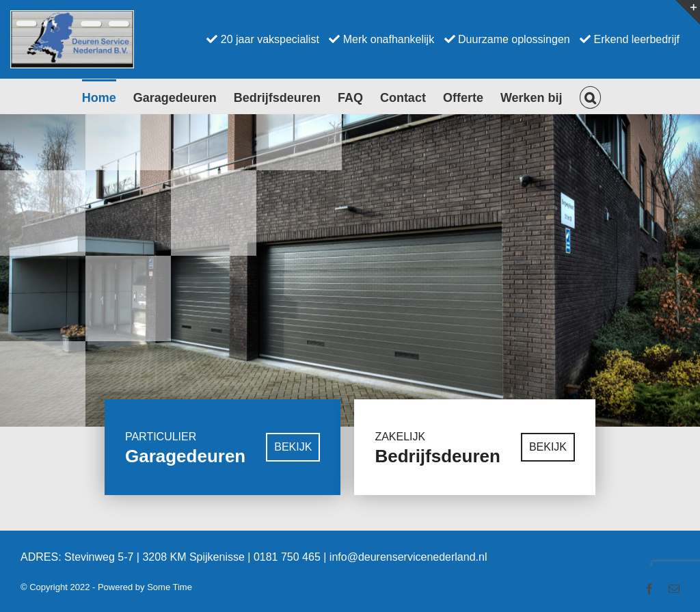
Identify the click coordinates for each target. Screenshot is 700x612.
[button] (591, 96)
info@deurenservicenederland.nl (408, 586)
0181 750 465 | (292, 586)
